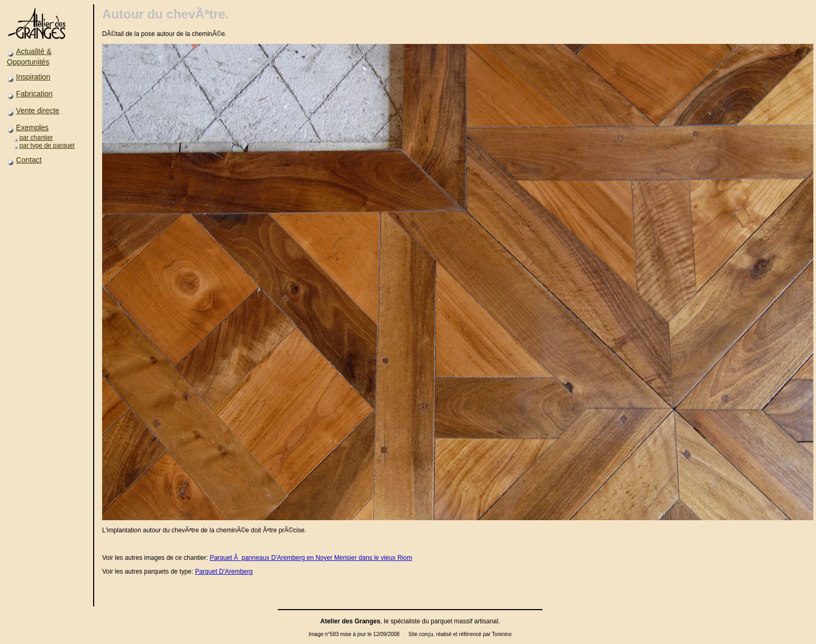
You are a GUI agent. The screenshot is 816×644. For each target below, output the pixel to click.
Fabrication (34, 94)
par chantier (36, 138)
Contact (29, 160)
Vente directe (38, 111)
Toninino (501, 634)
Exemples (32, 128)
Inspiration (33, 77)
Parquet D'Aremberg (224, 572)
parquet (442, 621)
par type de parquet (47, 146)
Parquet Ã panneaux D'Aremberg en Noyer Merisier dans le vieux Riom (311, 558)
